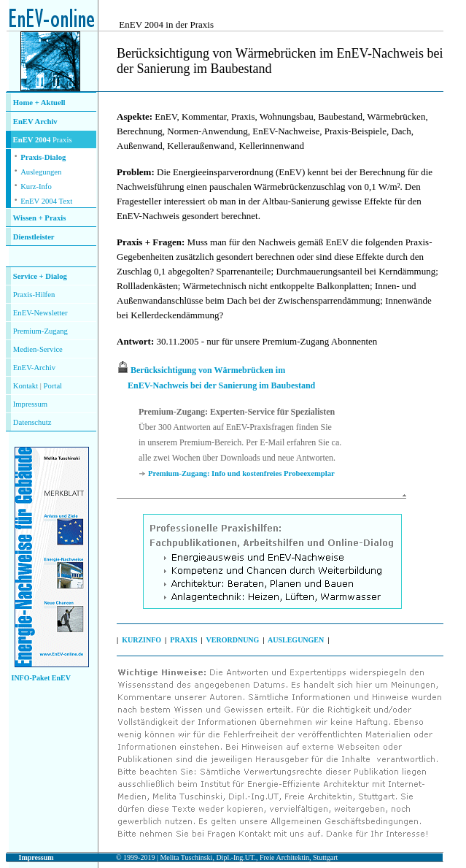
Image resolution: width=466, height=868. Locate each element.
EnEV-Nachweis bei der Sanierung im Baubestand (221, 385)
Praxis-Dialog (43, 157)
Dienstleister (34, 237)
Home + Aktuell (39, 103)
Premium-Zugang (40, 331)
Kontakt (26, 386)
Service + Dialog (40, 276)
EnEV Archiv (35, 122)
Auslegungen (41, 172)
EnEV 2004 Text (46, 201)
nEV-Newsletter (42, 313)
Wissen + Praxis (40, 218)
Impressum (30, 404)
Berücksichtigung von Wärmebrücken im (208, 370)
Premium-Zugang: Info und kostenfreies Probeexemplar (241, 473)
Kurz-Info (36, 187)
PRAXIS (183, 640)
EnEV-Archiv (34, 368)
